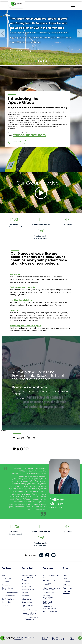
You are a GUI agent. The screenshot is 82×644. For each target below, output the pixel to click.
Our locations (7, 585)
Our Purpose (6, 579)
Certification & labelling (21, 300)
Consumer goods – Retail (29, 606)
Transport (26, 596)
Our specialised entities (7, 589)
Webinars (66, 585)
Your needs (48, 568)
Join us (66, 591)
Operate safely (48, 593)
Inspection (15, 274)
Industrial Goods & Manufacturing (29, 576)
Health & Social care (30, 610)
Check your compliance (47, 584)
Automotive (26, 586)
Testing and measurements (23, 287)
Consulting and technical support (26, 326)
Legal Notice (72, 638)
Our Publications (8, 599)
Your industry (28, 568)
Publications (68, 588)
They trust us (6, 602)
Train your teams (49, 580)
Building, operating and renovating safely (51, 589)
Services (25, 593)
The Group (7, 568)
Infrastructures (27, 599)
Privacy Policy (45, 638)
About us (5, 575)
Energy (25, 580)
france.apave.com (30, 135)
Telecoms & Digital (29, 590)
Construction (27, 602)
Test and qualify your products (50, 612)
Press (65, 579)
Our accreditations (9, 596)
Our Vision (5, 582)
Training (14, 310)
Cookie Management (58, 638)
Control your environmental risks (50, 607)
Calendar (67, 582)
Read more (20, 51)
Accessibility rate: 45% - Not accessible (25, 638)
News (66, 568)
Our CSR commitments (10, 593)
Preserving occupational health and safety (50, 597)
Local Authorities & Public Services (29, 614)
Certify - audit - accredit (48, 603)
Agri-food (25, 583)
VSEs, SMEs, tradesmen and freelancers (30, 619)
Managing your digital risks (51, 576)
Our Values (6, 605)
